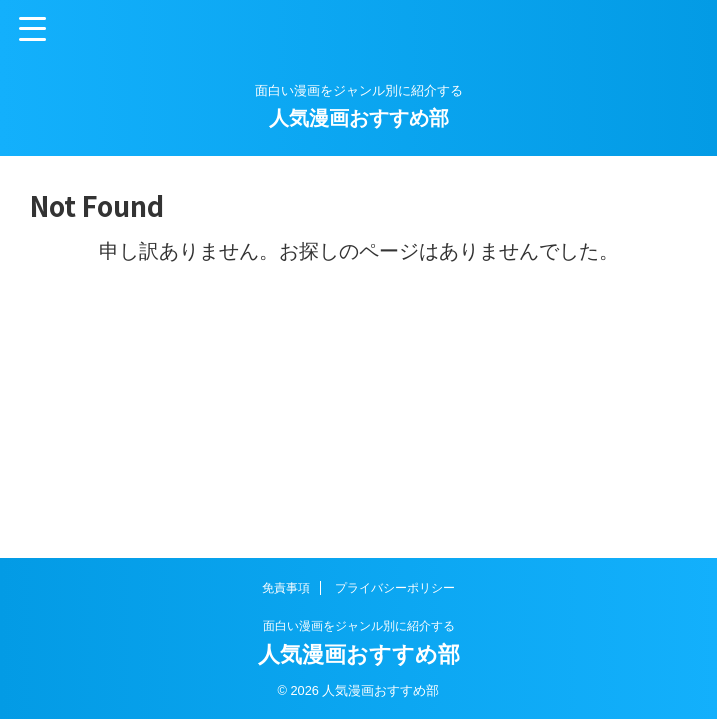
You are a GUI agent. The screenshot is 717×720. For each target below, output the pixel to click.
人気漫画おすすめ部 (359, 118)
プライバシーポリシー (395, 588)
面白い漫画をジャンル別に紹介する (359, 626)
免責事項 (286, 588)
